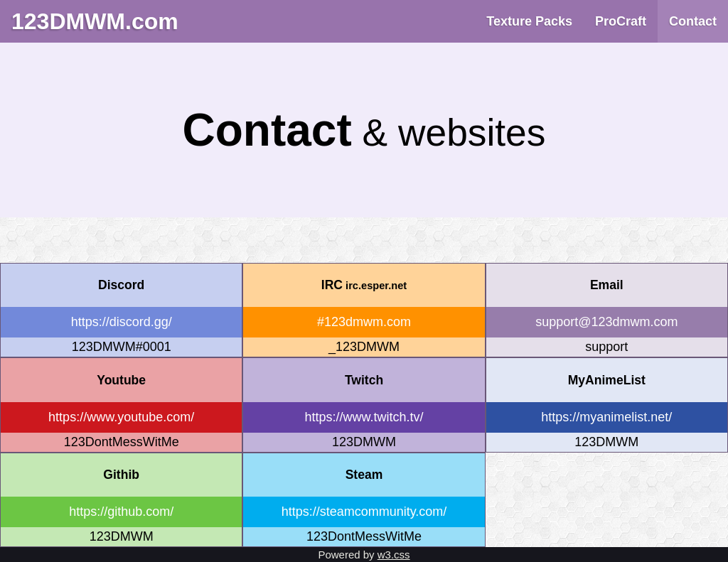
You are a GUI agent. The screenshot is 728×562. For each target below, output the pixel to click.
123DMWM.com (95, 21)
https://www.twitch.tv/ (364, 417)
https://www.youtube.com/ (121, 417)
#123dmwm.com (364, 322)
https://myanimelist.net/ (606, 417)
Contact (693, 21)
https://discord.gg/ (122, 322)
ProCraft (621, 21)
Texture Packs (529, 21)
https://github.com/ (121, 512)
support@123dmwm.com (606, 322)
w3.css (394, 555)
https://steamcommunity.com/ (364, 512)
